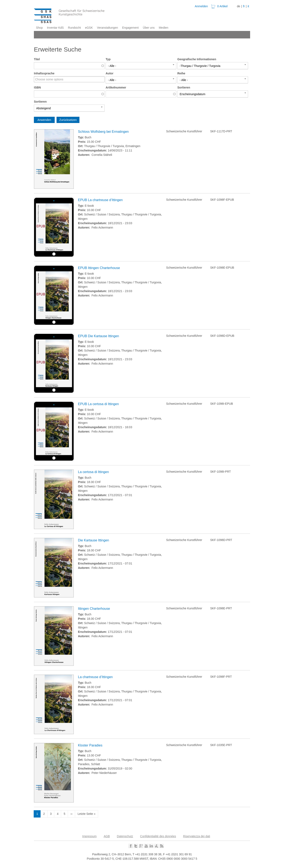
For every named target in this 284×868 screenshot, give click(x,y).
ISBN (37, 87)
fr (244, 6)
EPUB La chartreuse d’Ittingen (100, 200)
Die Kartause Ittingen (93, 540)
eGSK (89, 28)
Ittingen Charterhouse (94, 609)
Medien (164, 28)
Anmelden (201, 6)
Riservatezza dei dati (197, 836)
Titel (37, 59)
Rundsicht (74, 28)
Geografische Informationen (197, 59)
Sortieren (184, 87)
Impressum (90, 836)
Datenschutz (125, 836)
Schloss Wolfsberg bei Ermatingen (103, 132)
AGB (107, 836)
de (239, 6)
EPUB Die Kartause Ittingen (98, 336)
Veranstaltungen (107, 28)
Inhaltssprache (44, 73)
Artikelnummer (116, 87)
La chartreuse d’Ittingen (95, 677)
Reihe (181, 73)
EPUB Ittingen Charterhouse (99, 268)
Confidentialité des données (158, 836)
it (248, 6)
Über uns (149, 28)
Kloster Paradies (90, 745)
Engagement (130, 28)
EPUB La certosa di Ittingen (98, 404)
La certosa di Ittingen (93, 472)
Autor (109, 73)
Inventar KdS (55, 28)
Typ (108, 59)
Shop (39, 28)
